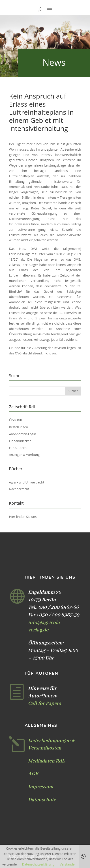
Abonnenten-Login (22, 434)
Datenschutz (42, 800)
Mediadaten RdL (46, 761)
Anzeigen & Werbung (24, 455)
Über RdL (16, 420)
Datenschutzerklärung (38, 864)
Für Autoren (18, 448)
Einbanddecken (20, 441)
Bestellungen (18, 427)
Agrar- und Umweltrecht (27, 482)
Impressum (41, 787)
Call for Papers (44, 703)
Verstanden (68, 864)
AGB (33, 774)
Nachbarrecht (19, 489)
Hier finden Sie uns (23, 517)
